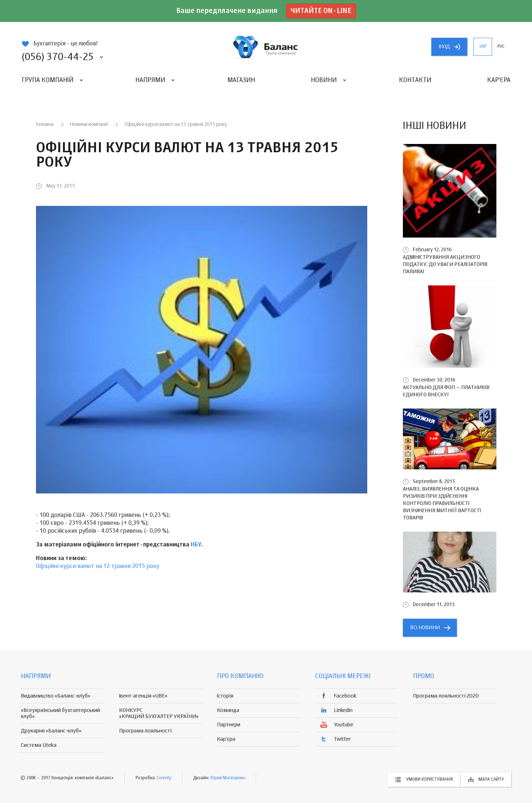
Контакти (415, 80)
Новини (324, 80)
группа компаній (266, 47)
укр (483, 47)
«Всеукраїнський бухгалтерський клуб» (60, 713)
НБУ (196, 545)
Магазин (241, 80)
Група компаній (47, 80)
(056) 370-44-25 (58, 57)
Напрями (150, 80)
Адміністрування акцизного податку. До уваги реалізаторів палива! (445, 264)
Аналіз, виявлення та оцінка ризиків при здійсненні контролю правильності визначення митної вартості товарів (442, 503)
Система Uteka (39, 745)
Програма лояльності (145, 731)
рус (501, 47)
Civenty (164, 778)
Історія (225, 696)
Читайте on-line (321, 11)
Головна (45, 125)
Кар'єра (499, 80)
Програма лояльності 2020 (446, 696)
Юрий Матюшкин (228, 778)
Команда (228, 710)
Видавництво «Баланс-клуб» (56, 696)
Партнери (229, 725)
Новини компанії (89, 125)
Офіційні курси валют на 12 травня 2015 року (98, 567)
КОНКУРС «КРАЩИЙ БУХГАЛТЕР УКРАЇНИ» (159, 713)
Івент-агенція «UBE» (143, 696)
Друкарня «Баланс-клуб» (51, 731)
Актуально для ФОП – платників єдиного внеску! (446, 391)
